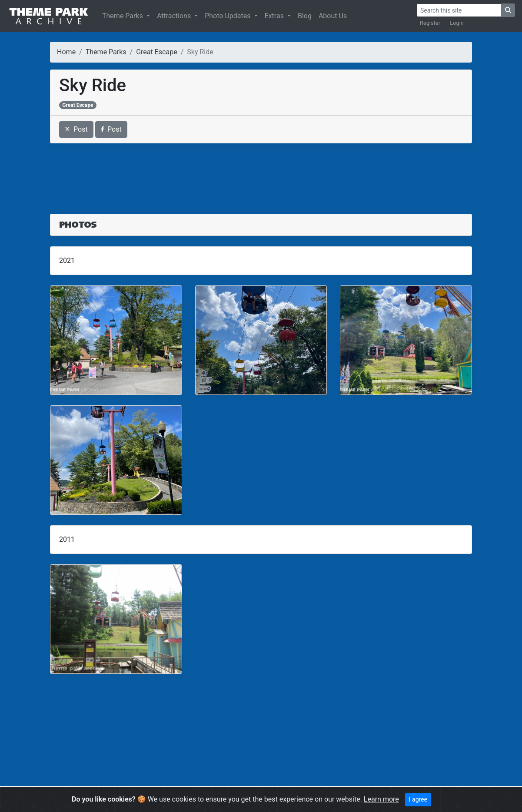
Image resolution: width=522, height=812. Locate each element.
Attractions (175, 16)
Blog (305, 16)
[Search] (459, 10)
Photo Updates (228, 16)
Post (76, 129)
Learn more (381, 799)
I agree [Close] (418, 799)
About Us (333, 16)
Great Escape (156, 52)
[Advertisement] (261, 173)
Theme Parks (123, 16)
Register (430, 23)
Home (66, 52)
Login (457, 23)
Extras (275, 16)
